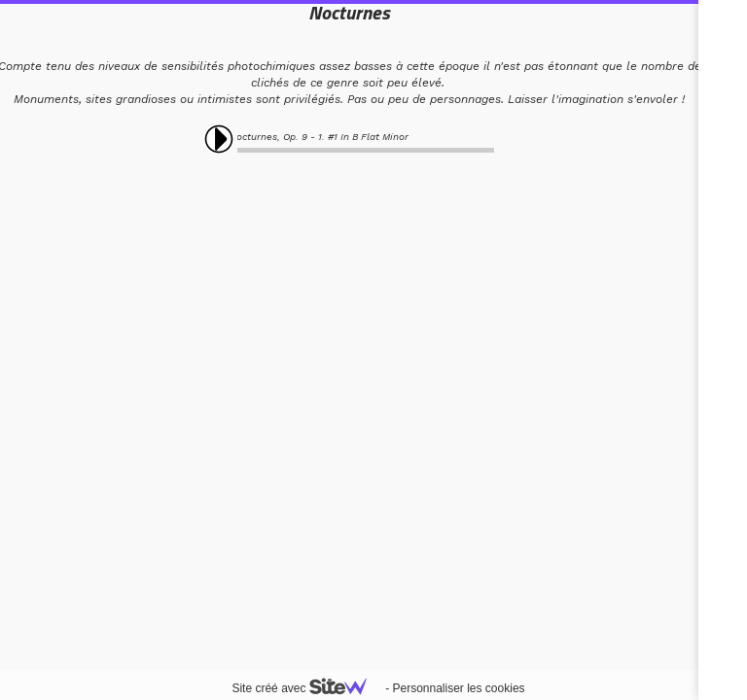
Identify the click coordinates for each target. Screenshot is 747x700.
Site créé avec (306, 688)
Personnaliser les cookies (458, 688)
